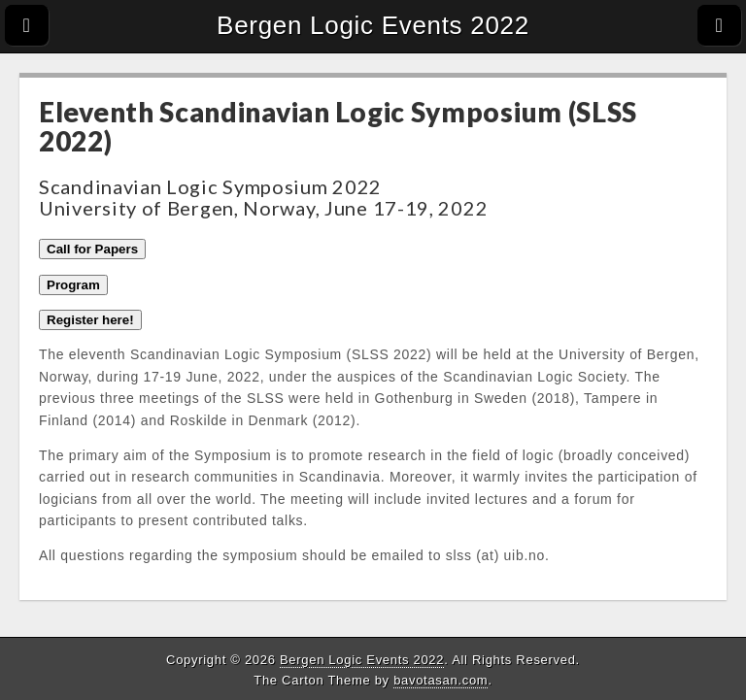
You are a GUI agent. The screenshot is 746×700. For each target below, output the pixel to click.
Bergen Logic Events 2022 (373, 25)
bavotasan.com (441, 680)
